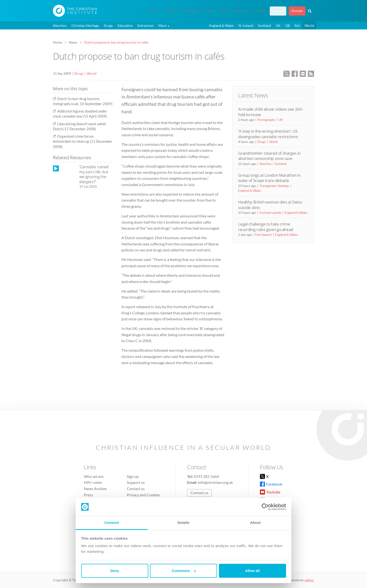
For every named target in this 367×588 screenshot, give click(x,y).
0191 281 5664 (206, 476)
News (154, 11)
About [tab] (255, 523)
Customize (184, 571)
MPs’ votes (93, 482)
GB (288, 25)
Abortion (60, 25)
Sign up (278, 11)
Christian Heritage (85, 25)
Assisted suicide (270, 213)
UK (278, 25)
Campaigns (191, 11)
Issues (224, 11)
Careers (261, 11)
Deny (115, 571)
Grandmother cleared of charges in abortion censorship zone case (269, 156)
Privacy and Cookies (143, 495)
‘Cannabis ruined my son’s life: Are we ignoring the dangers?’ (94, 174)
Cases (209, 11)
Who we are (94, 476)
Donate (297, 11)
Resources (242, 11)
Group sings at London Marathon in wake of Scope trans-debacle (269, 178)
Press (88, 495)
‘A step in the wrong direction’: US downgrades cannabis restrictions (268, 134)
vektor (309, 580)
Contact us (136, 489)
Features (171, 11)
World (309, 25)
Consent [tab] (112, 523)
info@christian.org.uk (215, 482)
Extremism (146, 25)
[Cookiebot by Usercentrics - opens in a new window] (265, 507)
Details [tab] (183, 523)
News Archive (95, 489)
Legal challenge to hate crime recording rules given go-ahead (266, 227)
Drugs (108, 25)
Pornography (266, 120)
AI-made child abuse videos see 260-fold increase (271, 112)
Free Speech (263, 235)
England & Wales (221, 25)
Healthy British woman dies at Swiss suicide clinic (270, 205)
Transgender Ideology (274, 186)
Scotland (264, 25)
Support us (136, 482)
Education (125, 25)
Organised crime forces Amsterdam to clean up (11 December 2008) (83, 141)
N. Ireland (246, 25)
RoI (297, 25)
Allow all (252, 571)
